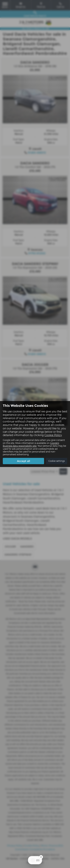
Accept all (24, 461)
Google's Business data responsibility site (31, 444)
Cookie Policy (53, 435)
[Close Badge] (41, 857)
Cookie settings (57, 461)
